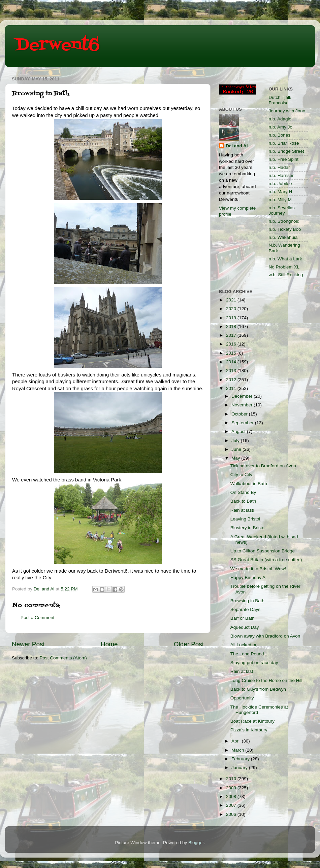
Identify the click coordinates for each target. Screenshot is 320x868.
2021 (232, 300)
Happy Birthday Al (248, 577)
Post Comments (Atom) (63, 658)
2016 (232, 344)
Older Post (189, 644)
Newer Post (28, 644)
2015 (232, 353)
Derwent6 (57, 45)
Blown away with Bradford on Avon (265, 636)
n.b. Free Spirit (284, 159)
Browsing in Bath (247, 601)
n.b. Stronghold (284, 221)
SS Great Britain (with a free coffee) (266, 560)
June (237, 449)
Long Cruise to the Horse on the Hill (266, 680)
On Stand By (243, 492)
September (243, 423)
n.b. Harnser (281, 175)
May (236, 458)
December (243, 396)
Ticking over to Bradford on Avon (263, 466)
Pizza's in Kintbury (249, 730)
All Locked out (245, 645)
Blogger (196, 843)
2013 (232, 371)
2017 (232, 335)
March (238, 750)
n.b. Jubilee (280, 184)
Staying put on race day (254, 663)
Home (109, 644)
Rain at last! (242, 510)
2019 (232, 318)
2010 (232, 779)
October (240, 414)
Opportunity (242, 698)
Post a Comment (38, 618)
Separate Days (245, 609)
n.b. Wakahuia (283, 237)
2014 (232, 362)
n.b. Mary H (281, 192)
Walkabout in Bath (249, 484)
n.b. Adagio (280, 119)
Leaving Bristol (245, 519)
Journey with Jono (287, 111)
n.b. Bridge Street (286, 151)
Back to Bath (243, 501)
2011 (232, 388)
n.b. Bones (280, 135)
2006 (232, 814)
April (237, 741)
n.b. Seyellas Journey (282, 210)
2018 (232, 327)
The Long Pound (247, 654)
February (241, 759)
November (243, 405)
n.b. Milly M (280, 200)
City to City (241, 475)
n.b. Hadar (279, 167)
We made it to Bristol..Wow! (258, 569)
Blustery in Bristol (248, 528)
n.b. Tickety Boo (285, 229)
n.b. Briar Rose (284, 143)
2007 (232, 805)
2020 (232, 309)
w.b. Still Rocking (286, 275)
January (240, 768)
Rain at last (242, 671)
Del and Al (237, 146)
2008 (232, 797)
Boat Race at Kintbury (252, 721)
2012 (232, 380)
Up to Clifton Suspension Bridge (263, 551)
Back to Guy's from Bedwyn (258, 689)
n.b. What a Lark (285, 259)
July (236, 441)
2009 (232, 788)
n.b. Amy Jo (281, 127)
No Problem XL (284, 267)
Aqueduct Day (245, 627)
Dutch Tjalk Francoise (280, 100)
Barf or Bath (243, 618)
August (239, 431)
